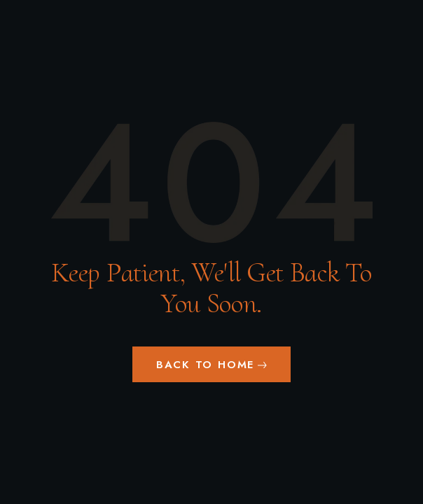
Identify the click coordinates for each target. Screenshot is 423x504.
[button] (211, 364)
